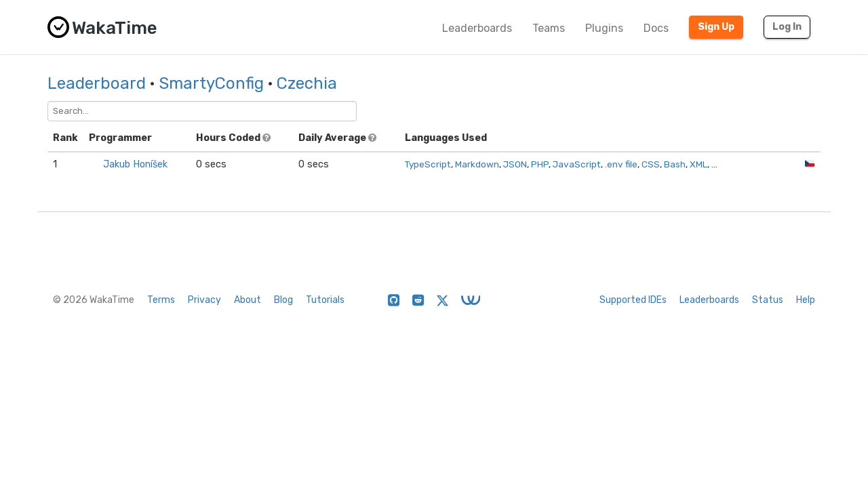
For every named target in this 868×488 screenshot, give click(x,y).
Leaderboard (97, 83)
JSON (515, 164)
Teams (549, 28)
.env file (621, 164)
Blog (283, 300)
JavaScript (577, 164)
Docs (656, 28)
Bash (675, 164)
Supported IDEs (633, 300)
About (248, 300)
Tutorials (325, 300)
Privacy (204, 300)
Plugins (604, 28)
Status (768, 300)
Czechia (307, 83)
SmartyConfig (211, 83)
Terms (161, 300)
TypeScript (428, 164)
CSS (651, 164)
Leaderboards (477, 28)
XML (698, 164)
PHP (540, 164)
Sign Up (716, 27)
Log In (787, 27)
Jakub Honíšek (135, 164)
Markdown (477, 164)
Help (806, 300)
